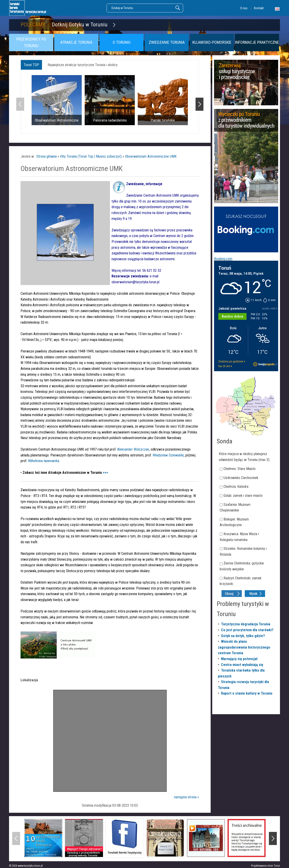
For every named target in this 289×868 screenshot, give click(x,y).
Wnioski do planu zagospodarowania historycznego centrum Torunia (244, 647)
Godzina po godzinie (231, 361)
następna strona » (186, 797)
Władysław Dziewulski (168, 455)
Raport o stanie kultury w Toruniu (247, 693)
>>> (105, 473)
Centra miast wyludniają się (242, 665)
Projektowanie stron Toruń (266, 866)
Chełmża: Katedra (236, 487)
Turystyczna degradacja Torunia (246, 624)
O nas (244, 8)
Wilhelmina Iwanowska (44, 461)
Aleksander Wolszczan (133, 449)
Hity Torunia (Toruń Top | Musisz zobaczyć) (91, 156)
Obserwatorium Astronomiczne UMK (151, 156)
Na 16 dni (224, 366)
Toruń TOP (31, 65)
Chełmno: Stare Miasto (240, 469)
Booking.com (223, 259)
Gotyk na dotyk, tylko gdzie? (243, 636)
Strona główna (47, 156)
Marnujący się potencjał (239, 659)
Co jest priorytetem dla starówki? (247, 630)
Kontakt (259, 8)
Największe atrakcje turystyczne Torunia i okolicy (83, 65)
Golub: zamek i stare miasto (243, 496)
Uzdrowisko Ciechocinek (241, 478)
